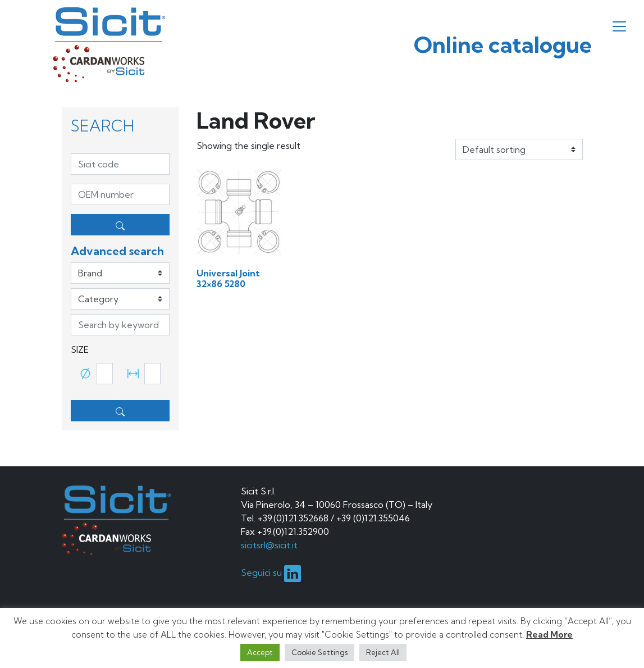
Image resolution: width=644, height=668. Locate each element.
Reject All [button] (383, 652)
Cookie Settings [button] (319, 652)
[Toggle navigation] (619, 26)
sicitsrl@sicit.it (269, 545)
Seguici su (271, 572)
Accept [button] (260, 652)
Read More (549, 635)
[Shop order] (519, 149)
